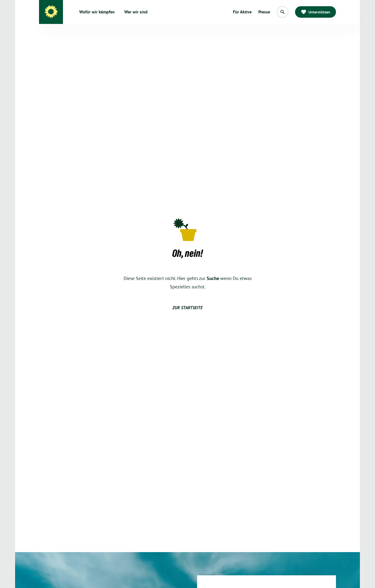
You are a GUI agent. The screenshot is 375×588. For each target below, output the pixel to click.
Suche (213, 278)
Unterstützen (315, 12)
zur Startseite (187, 308)
